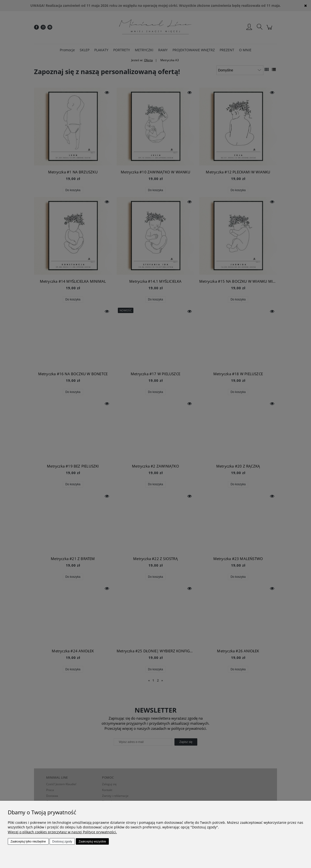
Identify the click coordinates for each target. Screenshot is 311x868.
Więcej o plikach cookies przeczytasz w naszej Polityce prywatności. (62, 832)
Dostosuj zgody (62, 842)
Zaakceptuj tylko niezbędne (28, 842)
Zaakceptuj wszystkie (92, 842)
